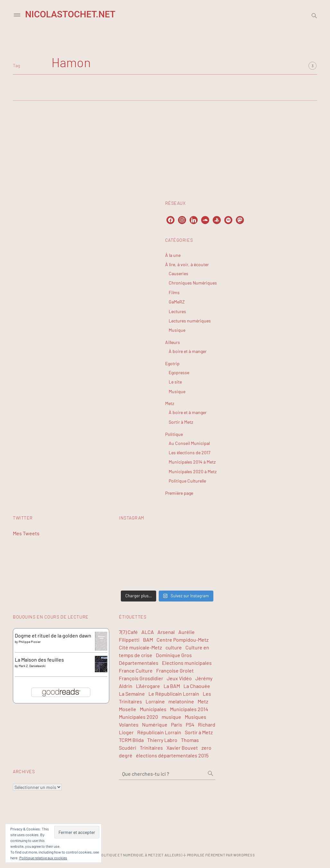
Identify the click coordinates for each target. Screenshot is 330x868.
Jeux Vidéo (179, 678)
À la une (173, 255)
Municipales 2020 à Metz (193, 471)
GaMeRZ (177, 302)
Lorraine (155, 701)
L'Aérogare (148, 686)
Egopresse (179, 372)
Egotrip (172, 363)
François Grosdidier (141, 678)
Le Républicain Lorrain (174, 694)
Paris (177, 724)
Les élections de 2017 (190, 452)
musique (171, 717)
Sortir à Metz (181, 422)
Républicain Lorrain (159, 732)
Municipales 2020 (138, 717)
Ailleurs (173, 342)
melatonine (181, 701)
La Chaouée (197, 686)
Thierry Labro (162, 740)
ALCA (148, 632)
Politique (174, 434)
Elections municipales (187, 663)
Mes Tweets (26, 533)
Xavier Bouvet (182, 748)
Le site (175, 382)
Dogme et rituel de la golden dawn (53, 635)
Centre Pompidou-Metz (183, 640)
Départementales (139, 663)
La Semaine (132, 694)
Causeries (178, 273)
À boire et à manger (188, 351)
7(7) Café (128, 632)
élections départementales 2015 (172, 755)
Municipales (153, 709)
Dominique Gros (174, 655)
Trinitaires (151, 748)
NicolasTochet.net (70, 14)
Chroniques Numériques (193, 283)
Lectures (177, 311)
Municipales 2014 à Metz (192, 462)
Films (174, 292)
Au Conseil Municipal (189, 443)
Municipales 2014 (189, 709)
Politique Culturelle (187, 481)
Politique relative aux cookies (43, 858)
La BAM (172, 686)
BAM (148, 640)
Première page (179, 493)
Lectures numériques (190, 321)
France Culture (136, 670)
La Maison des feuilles (39, 660)
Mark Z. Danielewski (32, 666)
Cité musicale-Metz (140, 647)
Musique (177, 330)
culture (174, 647)
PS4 (190, 724)
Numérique (155, 724)
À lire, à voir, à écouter (187, 264)
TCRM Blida (131, 740)
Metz (170, 403)
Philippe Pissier (30, 642)
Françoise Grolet (175, 670)
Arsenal (166, 632)
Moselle (128, 709)
